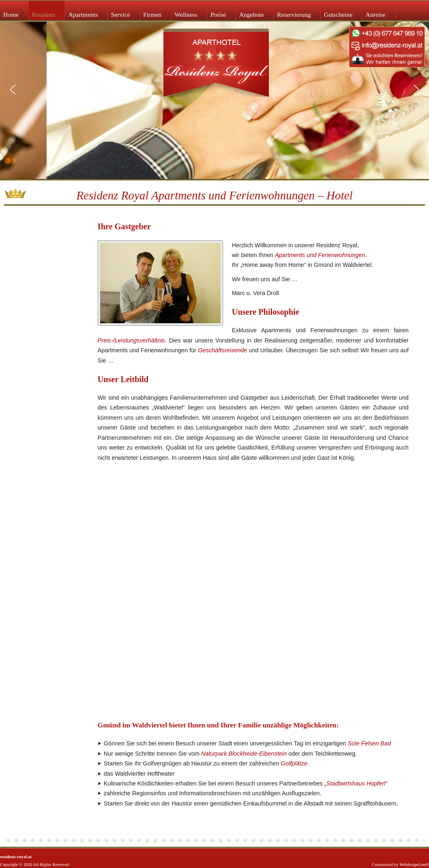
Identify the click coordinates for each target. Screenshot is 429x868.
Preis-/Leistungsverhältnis (131, 340)
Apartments (83, 15)
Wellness (186, 15)
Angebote (251, 15)
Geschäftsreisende (223, 350)
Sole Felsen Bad (369, 743)
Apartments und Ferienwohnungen (320, 255)
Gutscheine (338, 15)
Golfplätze (294, 763)
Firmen (152, 15)
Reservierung (294, 15)
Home (11, 15)
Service (121, 15)
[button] (13, 89)
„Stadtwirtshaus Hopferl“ (356, 783)
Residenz (44, 15)
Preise (218, 15)
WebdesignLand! (414, 864)
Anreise (375, 15)
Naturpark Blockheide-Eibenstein (244, 754)
